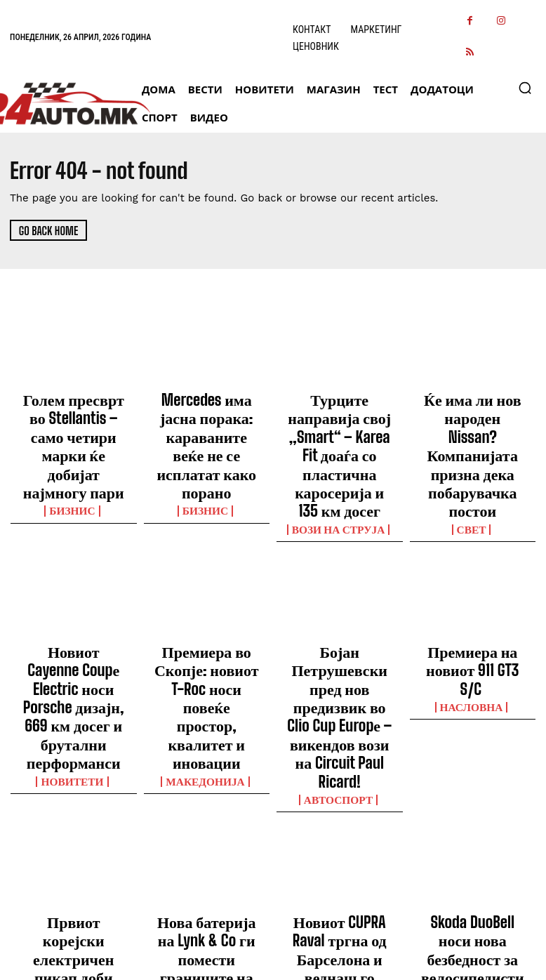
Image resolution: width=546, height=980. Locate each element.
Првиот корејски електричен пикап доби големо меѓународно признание (74, 791)
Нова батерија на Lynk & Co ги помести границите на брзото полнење (207, 785)
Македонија (206, 634)
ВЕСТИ (73, 831)
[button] (525, 88)
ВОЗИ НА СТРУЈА (339, 463)
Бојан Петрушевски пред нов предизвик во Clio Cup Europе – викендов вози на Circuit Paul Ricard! (339, 607)
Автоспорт (339, 647)
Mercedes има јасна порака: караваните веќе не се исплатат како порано (206, 416)
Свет (472, 463)
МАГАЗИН (206, 819)
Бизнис (73, 463)
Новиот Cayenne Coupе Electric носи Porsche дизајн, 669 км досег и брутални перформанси (73, 607)
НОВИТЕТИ (73, 647)
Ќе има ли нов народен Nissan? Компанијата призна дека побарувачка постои (473, 423)
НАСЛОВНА (472, 609)
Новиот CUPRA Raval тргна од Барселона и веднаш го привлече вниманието (339, 785)
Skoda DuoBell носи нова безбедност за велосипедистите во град (473, 785)
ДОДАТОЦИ (472, 819)
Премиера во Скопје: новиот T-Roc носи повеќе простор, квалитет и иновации (206, 600)
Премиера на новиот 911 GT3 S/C (472, 588)
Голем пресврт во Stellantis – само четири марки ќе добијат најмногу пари (73, 423)
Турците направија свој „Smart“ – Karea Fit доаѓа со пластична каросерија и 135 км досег (339, 423)
